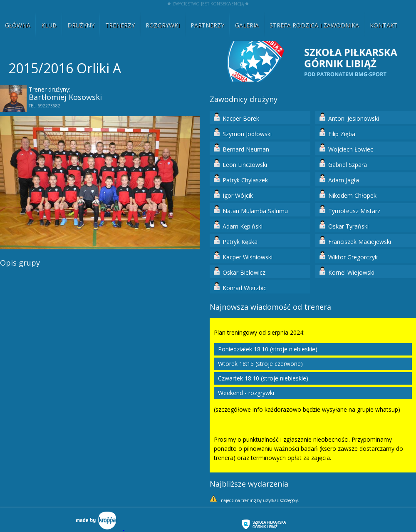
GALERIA (247, 25)
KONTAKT (384, 25)
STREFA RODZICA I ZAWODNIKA (314, 25)
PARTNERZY (207, 25)
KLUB (49, 25)
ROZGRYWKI (163, 25)
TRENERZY (120, 25)
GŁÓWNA (18, 25)
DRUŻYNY (81, 25)
